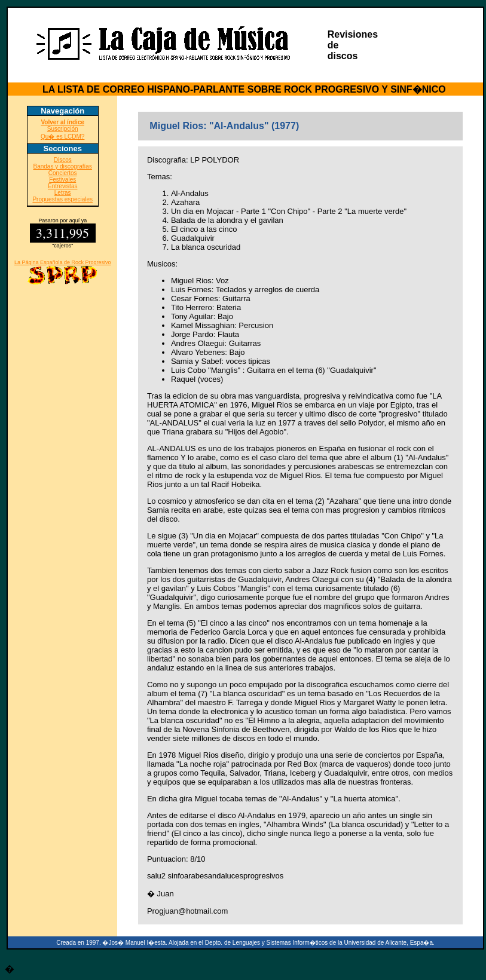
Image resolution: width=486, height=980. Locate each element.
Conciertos (63, 173)
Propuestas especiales (62, 199)
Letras (63, 193)
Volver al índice (62, 122)
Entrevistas (62, 186)
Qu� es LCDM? (62, 137)
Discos (63, 160)
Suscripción (63, 129)
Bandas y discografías (63, 166)
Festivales (62, 180)
